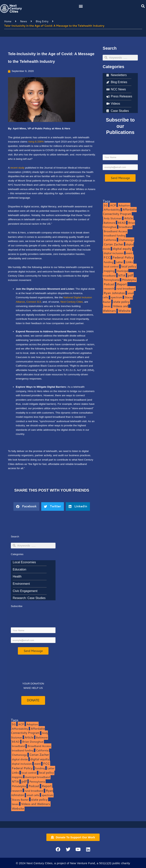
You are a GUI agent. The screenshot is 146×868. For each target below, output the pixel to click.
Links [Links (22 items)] (129, 262)
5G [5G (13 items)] (106, 205)
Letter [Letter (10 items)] (120, 262)
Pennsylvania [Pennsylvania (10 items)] (111, 280)
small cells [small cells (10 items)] (33, 795)
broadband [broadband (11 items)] (126, 227)
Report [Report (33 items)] (122, 284)
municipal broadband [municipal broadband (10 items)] (115, 273)
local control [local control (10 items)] (111, 266)
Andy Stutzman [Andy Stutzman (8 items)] (113, 218)
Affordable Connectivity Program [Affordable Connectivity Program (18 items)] (120, 212)
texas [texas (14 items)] (107, 306)
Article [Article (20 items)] (129, 218)
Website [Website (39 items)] (125, 311)
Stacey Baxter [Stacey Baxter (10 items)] (20, 800)
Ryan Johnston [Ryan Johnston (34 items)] (114, 293)
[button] (81, 6)
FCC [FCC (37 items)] (107, 257)
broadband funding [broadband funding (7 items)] (114, 235)
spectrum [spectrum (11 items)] (117, 297)
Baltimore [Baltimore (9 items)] (109, 223)
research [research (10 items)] (109, 288)
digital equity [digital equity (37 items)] (122, 249)
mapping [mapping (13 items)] (109, 271)
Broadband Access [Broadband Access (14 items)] (115, 231)
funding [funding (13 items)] (108, 262)
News (23, 21)
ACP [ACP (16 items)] (113, 205)
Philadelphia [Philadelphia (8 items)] (129, 280)
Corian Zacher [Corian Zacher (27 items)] (113, 244)
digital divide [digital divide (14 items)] (20, 759)
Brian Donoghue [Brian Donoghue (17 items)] (33, 742)
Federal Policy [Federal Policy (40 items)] (123, 257)
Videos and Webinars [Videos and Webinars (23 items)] (115, 308)
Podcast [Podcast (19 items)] (109, 284)
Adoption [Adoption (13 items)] (124, 205)
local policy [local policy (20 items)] (129, 266)
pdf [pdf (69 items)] (130, 275)
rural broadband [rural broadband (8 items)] (126, 288)
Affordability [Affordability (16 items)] (112, 210)
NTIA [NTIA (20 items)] (122, 275)
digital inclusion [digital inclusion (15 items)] (114, 253)
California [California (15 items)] (110, 240)
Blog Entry (42, 21)
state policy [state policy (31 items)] (121, 302)
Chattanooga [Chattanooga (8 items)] (126, 240)
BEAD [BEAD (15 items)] (122, 223)
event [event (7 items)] (129, 253)
